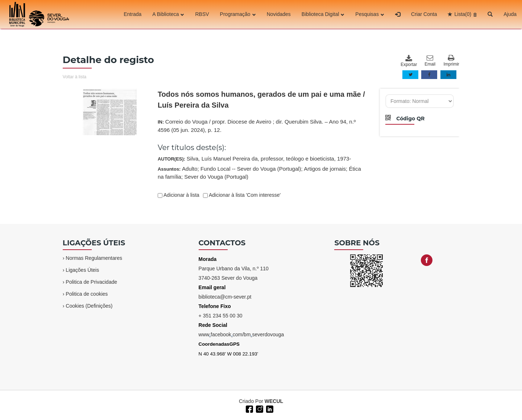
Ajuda (510, 14)
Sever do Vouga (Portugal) (216, 177)
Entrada (132, 14)
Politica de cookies (87, 294)
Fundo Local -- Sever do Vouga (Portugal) (251, 169)
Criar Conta (424, 14)
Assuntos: (259, 173)
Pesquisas (370, 14)
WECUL (274, 401)
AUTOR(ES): (254, 159)
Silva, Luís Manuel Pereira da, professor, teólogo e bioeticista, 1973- (269, 159)
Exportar (409, 61)
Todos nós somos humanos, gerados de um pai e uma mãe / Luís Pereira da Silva (261, 100)
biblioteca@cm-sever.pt (225, 297)
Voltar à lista (74, 77)
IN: (257, 126)
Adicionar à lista (181, 195)
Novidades (279, 14)
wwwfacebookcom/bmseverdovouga (241, 334)
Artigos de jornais (325, 169)
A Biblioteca (168, 14)
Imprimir (451, 61)
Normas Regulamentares (94, 258)
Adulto (190, 169)
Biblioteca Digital (323, 14)
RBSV (202, 14)
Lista (463, 14)
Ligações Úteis (82, 270)
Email (430, 61)
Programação (238, 14)
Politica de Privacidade (91, 282)
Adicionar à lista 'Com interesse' (244, 195)
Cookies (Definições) (89, 306)
